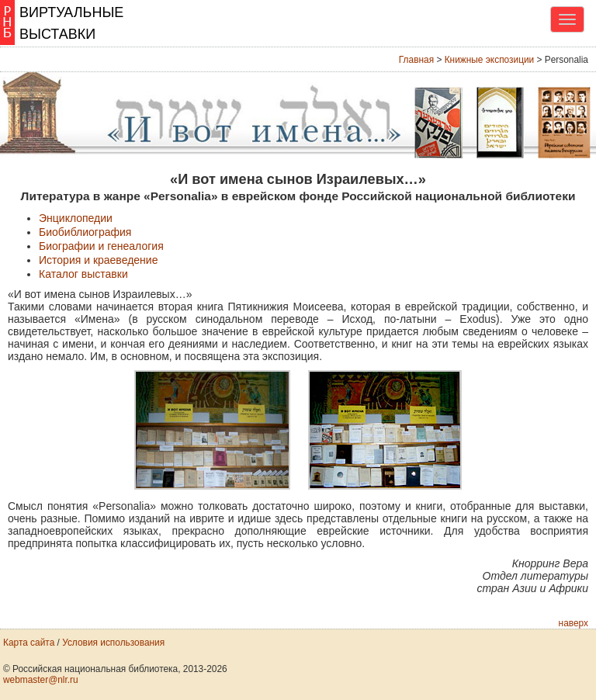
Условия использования (113, 643)
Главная (416, 60)
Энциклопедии (76, 218)
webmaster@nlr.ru (41, 680)
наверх (573, 623)
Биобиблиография (85, 232)
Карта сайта (29, 643)
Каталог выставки (83, 274)
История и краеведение (98, 260)
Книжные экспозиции (490, 60)
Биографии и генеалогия (101, 246)
